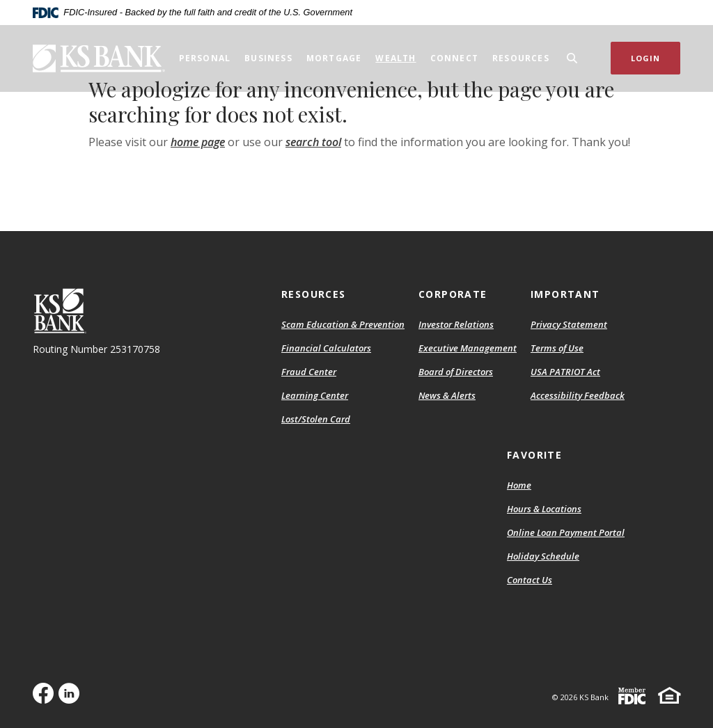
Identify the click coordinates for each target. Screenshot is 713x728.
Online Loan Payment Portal (566, 532)
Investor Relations (456, 324)
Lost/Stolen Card (316, 419)
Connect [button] (454, 58)
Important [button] (565, 294)
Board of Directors (456, 372)
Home (519, 485)
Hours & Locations (544, 509)
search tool (313, 142)
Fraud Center (309, 372)
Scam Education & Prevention (343, 324)
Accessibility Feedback (578, 395)
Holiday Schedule (543, 556)
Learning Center (315, 395)
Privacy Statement (569, 324)
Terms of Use (557, 348)
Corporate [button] (453, 294)
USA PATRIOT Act (565, 372)
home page (198, 142)
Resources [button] (521, 58)
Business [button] (268, 58)
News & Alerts (447, 395)
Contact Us (530, 580)
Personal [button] (205, 58)
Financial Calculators (326, 348)
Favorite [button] (534, 455)
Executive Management (468, 348)
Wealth (395, 58)
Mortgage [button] (334, 58)
